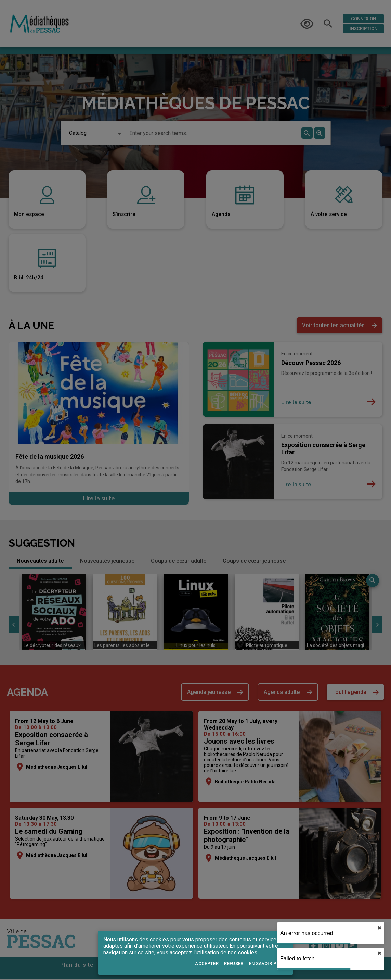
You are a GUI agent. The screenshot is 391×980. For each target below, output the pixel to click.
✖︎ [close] (379, 928)
